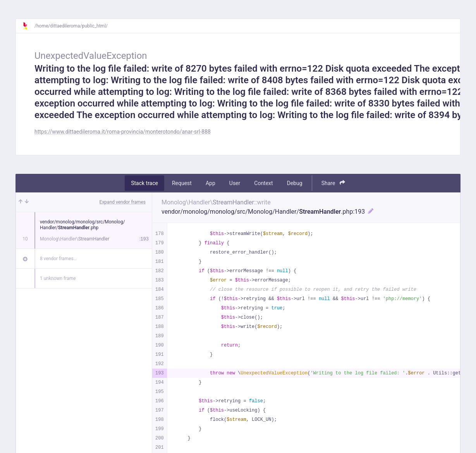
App (211, 183)
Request (182, 183)
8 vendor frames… (58, 259)
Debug (295, 183)
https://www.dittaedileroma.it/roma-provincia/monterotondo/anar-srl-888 (123, 132)
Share (333, 183)
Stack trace (144, 183)
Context (263, 183)
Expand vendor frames (123, 202)
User (235, 183)
